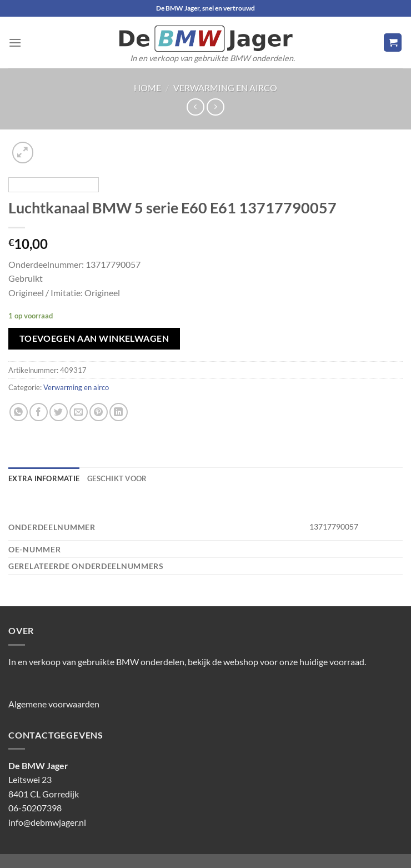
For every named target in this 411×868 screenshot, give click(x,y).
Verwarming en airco (225, 88)
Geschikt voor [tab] (117, 478)
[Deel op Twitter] (59, 412)
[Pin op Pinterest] (99, 412)
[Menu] (15, 43)
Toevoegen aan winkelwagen (94, 338)
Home (147, 88)
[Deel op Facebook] (39, 412)
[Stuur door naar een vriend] (79, 412)
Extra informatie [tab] (44, 478)
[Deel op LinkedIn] (119, 412)
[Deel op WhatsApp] (19, 412)
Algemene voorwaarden (54, 704)
